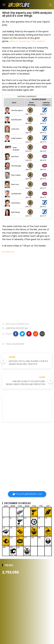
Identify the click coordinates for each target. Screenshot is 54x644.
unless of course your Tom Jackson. (27, 41)
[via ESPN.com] (8, 252)
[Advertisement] (27, 289)
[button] (16, 334)
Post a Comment (15, 344)
